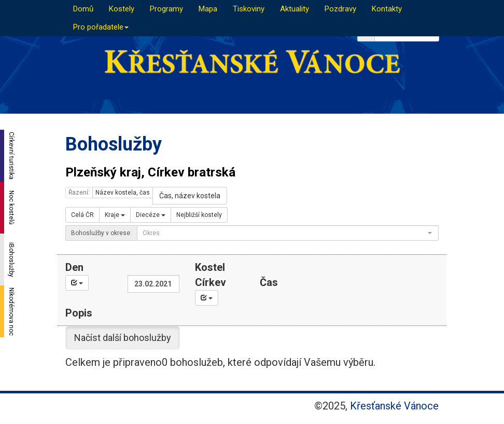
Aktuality (295, 9)
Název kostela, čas (123, 193)
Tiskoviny (249, 9)
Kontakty (387, 9)
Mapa (208, 9)
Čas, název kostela (190, 196)
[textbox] (285, 233)
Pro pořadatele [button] (101, 27)
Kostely (122, 9)
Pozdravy (340, 9)
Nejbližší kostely (199, 215)
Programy (166, 9)
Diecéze (151, 215)
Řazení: (79, 193)
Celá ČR (82, 215)
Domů (83, 9)
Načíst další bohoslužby (123, 338)
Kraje (115, 215)
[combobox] (288, 233)
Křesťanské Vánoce (394, 406)
